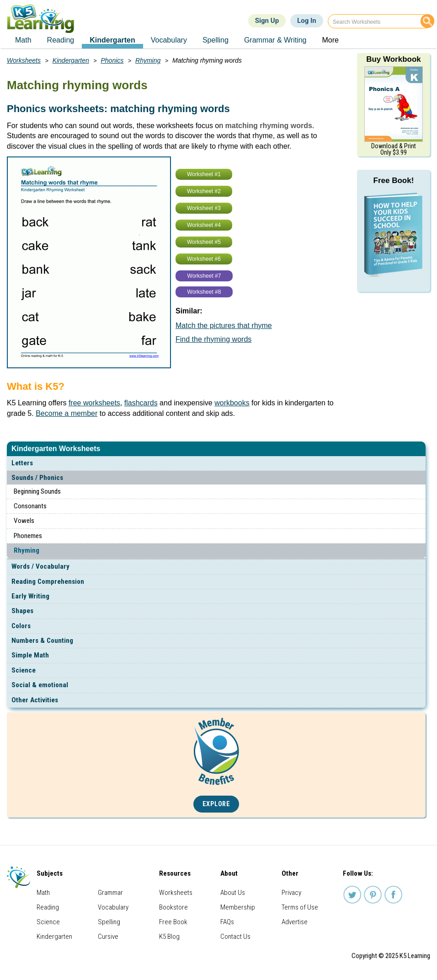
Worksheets (24, 60)
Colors (21, 626)
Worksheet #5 (204, 242)
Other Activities (35, 700)
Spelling (109, 922)
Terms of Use (300, 907)
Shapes (22, 611)
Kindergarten (71, 60)
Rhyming (27, 550)
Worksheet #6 (204, 259)
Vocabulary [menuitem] (169, 40)
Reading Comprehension (48, 582)
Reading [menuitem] (61, 40)
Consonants (30, 506)
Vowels (24, 521)
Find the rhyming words (213, 339)
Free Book (173, 922)
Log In (307, 21)
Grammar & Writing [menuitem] (275, 40)
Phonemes (28, 536)
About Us (233, 893)
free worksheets (94, 403)
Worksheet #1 (204, 174)
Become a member (67, 413)
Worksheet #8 (204, 292)
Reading (48, 907)
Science (24, 670)
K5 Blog (169, 937)
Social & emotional (40, 685)
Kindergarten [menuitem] (112, 40)
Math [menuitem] (23, 40)
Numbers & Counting (42, 641)
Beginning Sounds (37, 491)
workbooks (232, 403)
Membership (238, 907)
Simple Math (30, 655)
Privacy (291, 893)
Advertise (295, 922)
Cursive (108, 937)
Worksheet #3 (204, 208)
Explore (216, 804)
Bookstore (173, 907)
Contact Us (235, 937)
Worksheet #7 (204, 276)
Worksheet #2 (204, 191)
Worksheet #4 (204, 225)
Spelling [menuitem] (216, 40)
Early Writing (30, 596)
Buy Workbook (394, 59)
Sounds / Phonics (37, 478)
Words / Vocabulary (40, 566)
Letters (22, 463)
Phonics (112, 60)
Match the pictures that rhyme (224, 326)
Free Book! (394, 180)
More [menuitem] (330, 40)
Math (43, 893)
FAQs (227, 922)
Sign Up (267, 21)
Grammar (110, 893)
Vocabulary (113, 907)
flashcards (141, 403)
